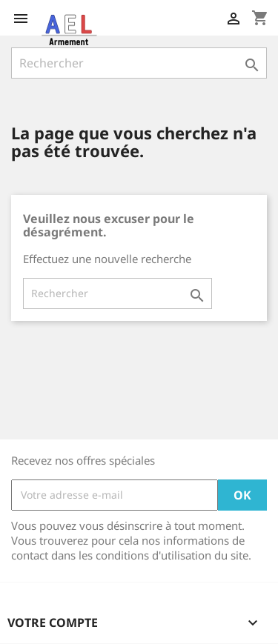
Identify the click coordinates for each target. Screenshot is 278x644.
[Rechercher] (139, 63)
